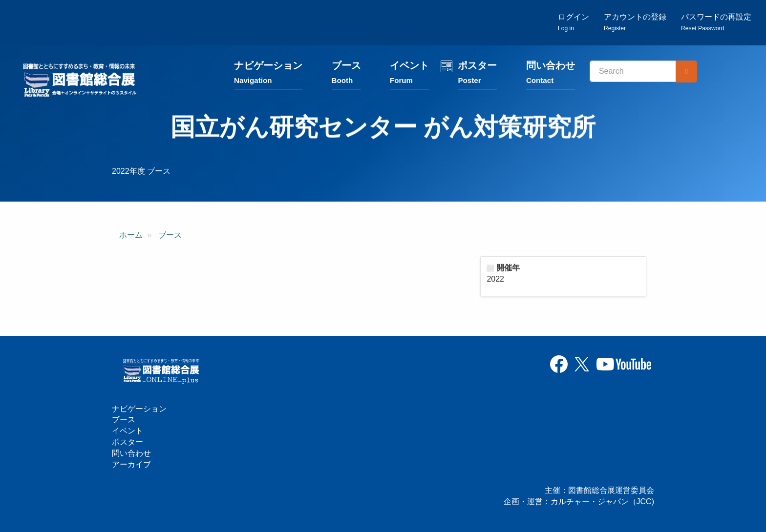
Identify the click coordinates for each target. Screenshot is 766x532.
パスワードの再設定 (716, 22)
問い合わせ (551, 74)
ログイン (574, 22)
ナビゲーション (268, 74)
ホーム (131, 235)
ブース (346, 74)
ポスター (477, 74)
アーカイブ (131, 464)
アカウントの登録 (635, 22)
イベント (409, 74)
